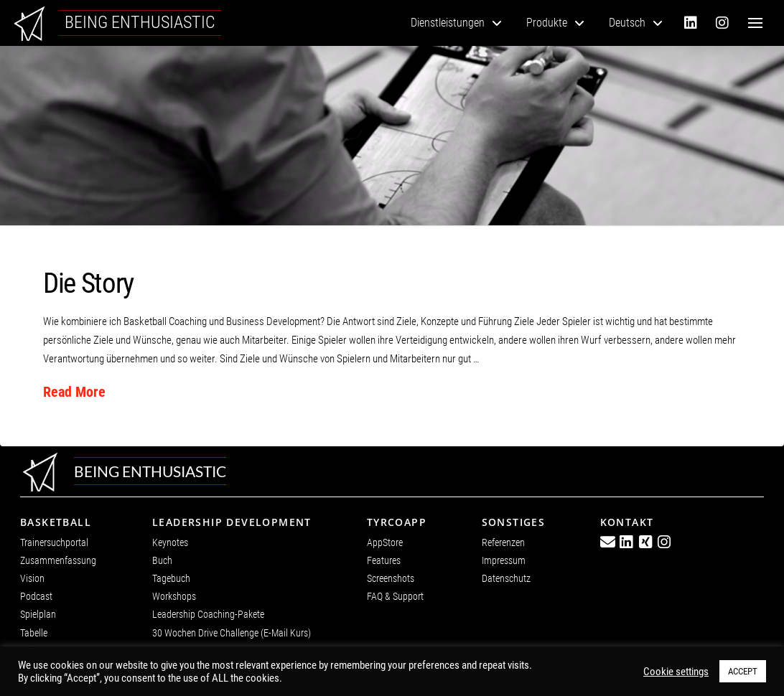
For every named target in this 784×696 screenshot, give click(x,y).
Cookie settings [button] (676, 672)
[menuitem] (636, 23)
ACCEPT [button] (743, 671)
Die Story (88, 283)
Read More (74, 392)
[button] (755, 23)
